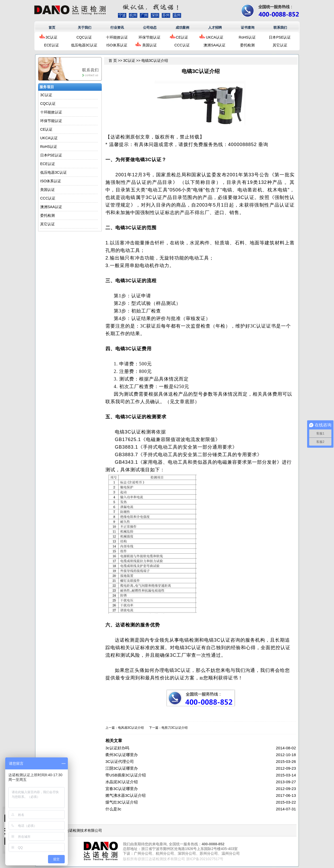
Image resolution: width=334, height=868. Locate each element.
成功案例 (182, 28)
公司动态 (150, 28)
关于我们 (85, 28)
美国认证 (150, 45)
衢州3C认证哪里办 (122, 755)
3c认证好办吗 (117, 748)
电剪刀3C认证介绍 (174, 728)
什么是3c (113, 809)
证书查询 (248, 28)
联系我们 (280, 28)
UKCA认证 (215, 37)
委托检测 (247, 45)
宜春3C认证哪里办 (122, 789)
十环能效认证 (117, 37)
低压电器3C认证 (84, 45)
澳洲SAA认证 (214, 45)
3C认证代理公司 (120, 761)
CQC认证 (84, 37)
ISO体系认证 (117, 45)
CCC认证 (182, 45)
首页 (52, 28)
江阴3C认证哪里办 (122, 768)
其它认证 (280, 45)
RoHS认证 (247, 37)
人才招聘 (215, 28)
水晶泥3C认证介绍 (122, 782)
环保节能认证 (150, 37)
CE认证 (182, 37)
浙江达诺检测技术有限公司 (80, 830)
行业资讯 (117, 28)
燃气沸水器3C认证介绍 (126, 795)
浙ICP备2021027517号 (205, 859)
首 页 (113, 61)
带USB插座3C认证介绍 (126, 775)
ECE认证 (52, 45)
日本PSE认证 (280, 37)
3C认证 (52, 37)
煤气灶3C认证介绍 (122, 802)
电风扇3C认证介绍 (131, 728)
